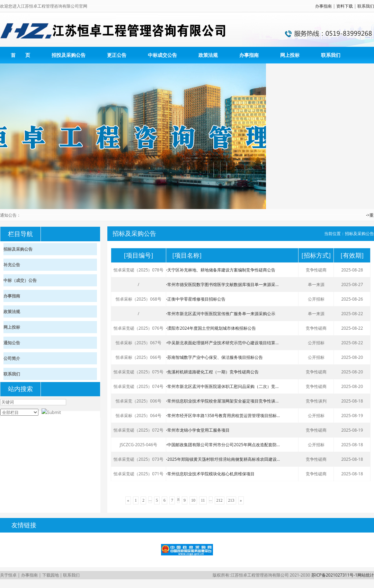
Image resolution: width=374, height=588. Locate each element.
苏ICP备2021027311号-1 (334, 575)
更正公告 (117, 55)
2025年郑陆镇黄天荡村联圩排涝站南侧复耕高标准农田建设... (223, 459)
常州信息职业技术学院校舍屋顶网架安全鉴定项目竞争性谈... (222, 401)
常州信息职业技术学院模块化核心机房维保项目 (210, 474)
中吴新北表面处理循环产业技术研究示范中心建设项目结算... (222, 343)
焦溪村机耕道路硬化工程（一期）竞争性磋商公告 (212, 372)
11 (203, 500)
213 (231, 500)
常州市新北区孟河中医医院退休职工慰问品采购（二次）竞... (222, 386)
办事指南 (323, 6)
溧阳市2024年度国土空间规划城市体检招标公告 (211, 328)
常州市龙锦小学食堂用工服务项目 (198, 430)
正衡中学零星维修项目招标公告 (196, 299)
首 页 (20, 55)
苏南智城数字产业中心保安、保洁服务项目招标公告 (215, 357)
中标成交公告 (162, 55)
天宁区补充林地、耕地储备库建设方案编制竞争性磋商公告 (221, 270)
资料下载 (345, 6)
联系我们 (366, 6)
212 (220, 500)
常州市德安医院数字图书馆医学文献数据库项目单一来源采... (222, 284)
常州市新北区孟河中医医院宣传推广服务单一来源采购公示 (221, 314)
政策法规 (208, 55)
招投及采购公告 (69, 55)
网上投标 (290, 55)
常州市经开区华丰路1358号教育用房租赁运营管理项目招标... (223, 416)
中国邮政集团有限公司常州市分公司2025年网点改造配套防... (223, 445)
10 (193, 500)
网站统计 (366, 575)
